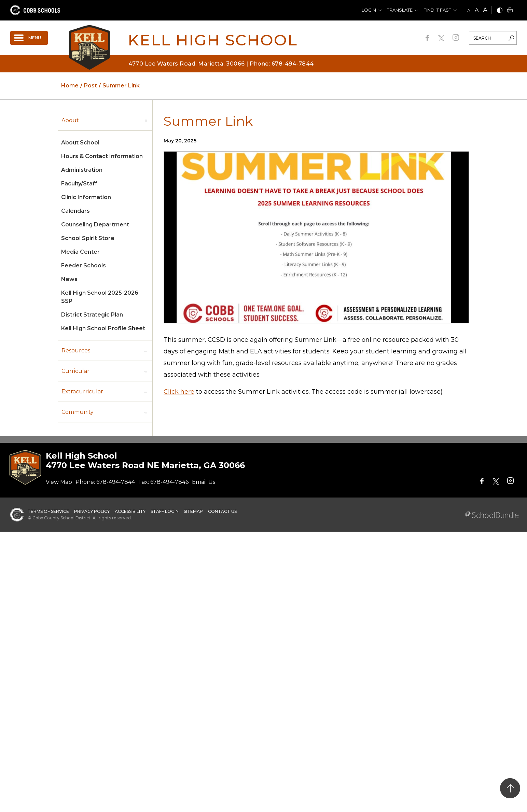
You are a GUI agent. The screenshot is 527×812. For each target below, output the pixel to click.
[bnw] (500, 11)
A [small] (469, 10)
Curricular (75, 371)
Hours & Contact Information (102, 156)
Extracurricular (82, 391)
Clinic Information (86, 197)
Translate (400, 10)
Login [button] (369, 10)
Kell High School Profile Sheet (103, 328)
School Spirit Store (88, 238)
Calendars (75, 211)
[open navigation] (29, 38)
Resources (76, 351)
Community (78, 412)
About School (80, 143)
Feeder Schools (84, 265)
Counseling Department (95, 225)
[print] (510, 11)
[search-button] (511, 39)
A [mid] (477, 10)
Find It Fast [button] (437, 10)
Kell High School (213, 40)
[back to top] (510, 788)
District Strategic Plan (92, 315)
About (70, 120)
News (69, 279)
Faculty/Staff (79, 184)
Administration (82, 170)
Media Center (80, 252)
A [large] (485, 10)
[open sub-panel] (146, 121)
